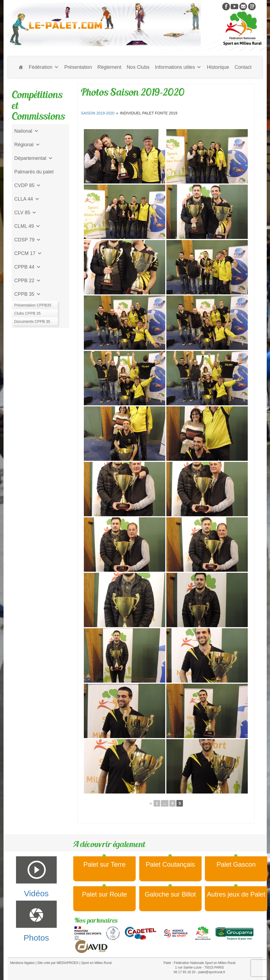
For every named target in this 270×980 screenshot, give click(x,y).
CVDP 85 (28, 185)
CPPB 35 (28, 294)
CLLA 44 (27, 199)
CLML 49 (27, 226)
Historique (218, 67)
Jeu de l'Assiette (32, 308)
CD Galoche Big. (33, 321)
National (27, 131)
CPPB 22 (28, 281)
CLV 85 (26, 213)
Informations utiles (178, 67)
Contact (243, 67)
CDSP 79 (28, 240)
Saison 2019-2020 (98, 113)
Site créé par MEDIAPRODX (58, 963)
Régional (27, 145)
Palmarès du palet (34, 172)
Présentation (78, 67)
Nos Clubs (138, 67)
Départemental (34, 158)
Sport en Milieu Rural (96, 963)
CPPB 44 (28, 267)
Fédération (44, 67)
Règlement (109, 67)
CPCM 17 (28, 253)
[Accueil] (21, 67)
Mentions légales (23, 963)
